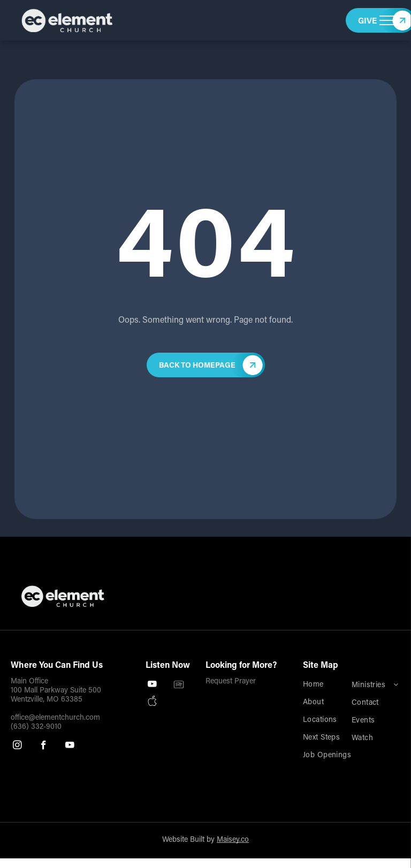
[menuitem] (337, 685)
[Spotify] (178, 686)
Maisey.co (233, 840)
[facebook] (44, 747)
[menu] (387, 20)
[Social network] (152, 702)
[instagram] (17, 747)
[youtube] (70, 747)
